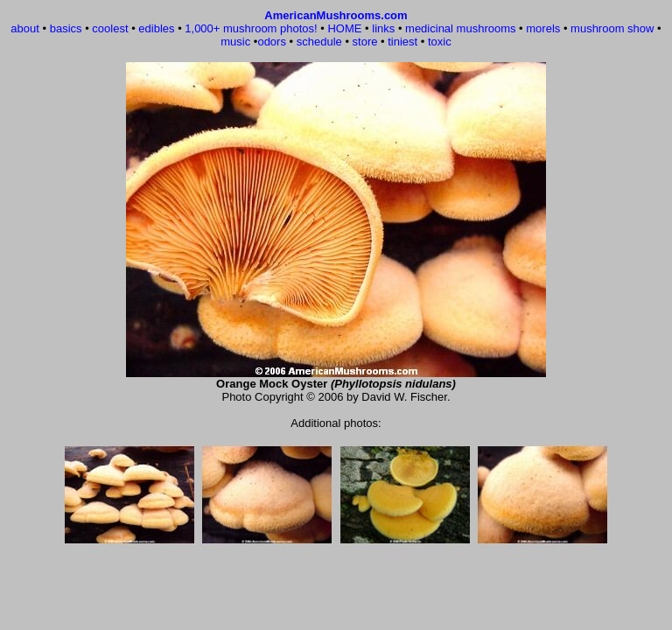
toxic (440, 42)
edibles (156, 28)
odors (272, 42)
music (235, 42)
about (25, 28)
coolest (110, 28)
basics (66, 28)
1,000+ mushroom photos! (251, 28)
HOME (344, 28)
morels (543, 28)
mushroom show (612, 28)
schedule (319, 42)
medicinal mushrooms (460, 28)
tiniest (402, 42)
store (365, 42)
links (383, 28)
